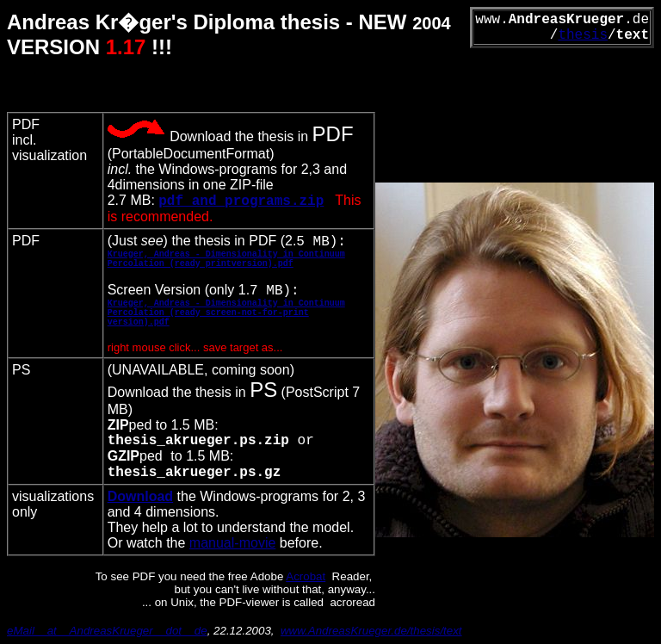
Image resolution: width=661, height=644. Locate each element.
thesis (583, 35)
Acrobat (306, 576)
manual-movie (232, 543)
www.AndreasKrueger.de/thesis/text (371, 631)
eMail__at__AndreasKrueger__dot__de (107, 631)
